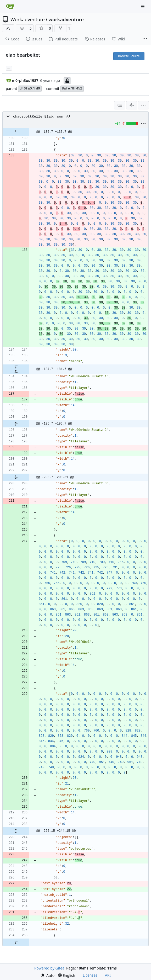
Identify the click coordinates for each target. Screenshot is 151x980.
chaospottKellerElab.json (38, 117)
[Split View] (132, 105)
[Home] (10, 7)
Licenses (90, 975)
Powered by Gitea (49, 968)
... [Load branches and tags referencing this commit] (9, 68)
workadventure (66, 19)
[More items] (145, 39)
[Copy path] (68, 116)
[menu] (143, 105)
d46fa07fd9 (30, 89)
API (108, 975)
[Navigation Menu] (143, 6)
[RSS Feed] (8, 28)
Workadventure (28, 19)
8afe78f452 (72, 89)
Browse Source (129, 56)
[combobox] (120, 105)
